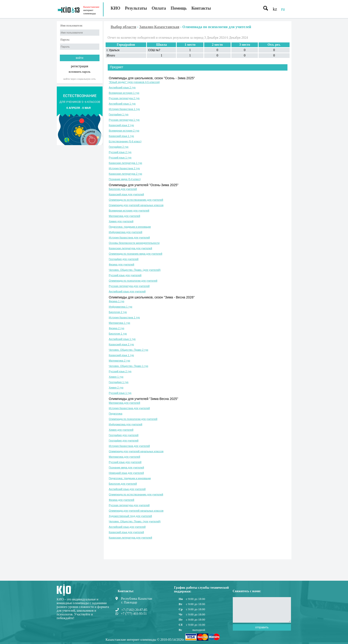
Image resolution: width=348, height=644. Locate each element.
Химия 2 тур (116, 388)
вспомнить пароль (80, 72)
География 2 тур (119, 147)
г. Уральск (113, 50)
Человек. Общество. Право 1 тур (129, 366)
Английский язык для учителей (127, 291)
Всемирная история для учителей (129, 211)
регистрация (80, 66)
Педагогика (116, 414)
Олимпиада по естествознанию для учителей (136, 200)
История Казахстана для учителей (129, 237)
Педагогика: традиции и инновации (130, 227)
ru (283, 9)
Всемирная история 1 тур (124, 93)
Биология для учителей (123, 189)
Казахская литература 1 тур (126, 163)
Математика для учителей (125, 216)
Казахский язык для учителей (126, 194)
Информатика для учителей (126, 232)
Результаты (136, 8)
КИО (116, 8)
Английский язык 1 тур (122, 104)
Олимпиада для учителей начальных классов (136, 205)
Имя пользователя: (72, 26)
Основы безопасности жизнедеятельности (134, 243)
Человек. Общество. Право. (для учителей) (135, 270)
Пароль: (65, 40)
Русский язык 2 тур (120, 152)
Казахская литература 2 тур (126, 174)
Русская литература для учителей (129, 286)
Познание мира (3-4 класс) (125, 179)
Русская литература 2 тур (124, 98)
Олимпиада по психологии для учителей (133, 281)
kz (275, 9)
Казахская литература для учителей (131, 248)
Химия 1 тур (116, 377)
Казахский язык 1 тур (121, 136)
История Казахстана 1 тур (124, 109)
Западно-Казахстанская (159, 27)
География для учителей (124, 259)
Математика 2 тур (120, 361)
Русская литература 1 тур (124, 120)
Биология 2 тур (118, 312)
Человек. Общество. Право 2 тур (129, 350)
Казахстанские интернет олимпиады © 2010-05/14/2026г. (145, 640)
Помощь (179, 8)
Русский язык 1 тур (120, 158)
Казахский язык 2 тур (121, 125)
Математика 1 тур (120, 323)
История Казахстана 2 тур (124, 168)
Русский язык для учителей (125, 275)
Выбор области (124, 27)
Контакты (201, 8)
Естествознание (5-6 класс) (125, 141)
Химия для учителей (121, 221)
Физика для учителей (122, 264)
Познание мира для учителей (126, 467)
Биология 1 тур (118, 334)
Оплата (159, 8)
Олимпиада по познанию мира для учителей (136, 254)
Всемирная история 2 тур (124, 131)
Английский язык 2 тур (122, 87)
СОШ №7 (154, 50)
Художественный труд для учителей (130, 516)
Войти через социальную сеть (80, 79)
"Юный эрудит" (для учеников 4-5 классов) (134, 82)
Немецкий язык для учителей (126, 473)
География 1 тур (119, 114)
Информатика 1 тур (121, 307)
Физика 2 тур (117, 328)
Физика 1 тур (117, 301)
